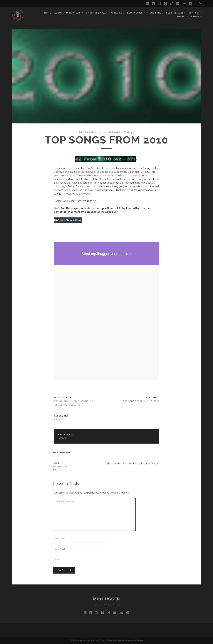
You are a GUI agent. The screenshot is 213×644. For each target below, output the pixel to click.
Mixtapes (117, 13)
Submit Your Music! (189, 17)
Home (48, 13)
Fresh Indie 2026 (175, 13)
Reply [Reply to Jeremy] (56, 469)
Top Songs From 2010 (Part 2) (141, 401)
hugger (115, 132)
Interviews (73, 13)
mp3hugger (106, 599)
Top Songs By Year (96, 13)
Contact (194, 13)
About (59, 13)
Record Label (134, 13)
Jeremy (57, 463)
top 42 (129, 132)
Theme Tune (154, 13)
